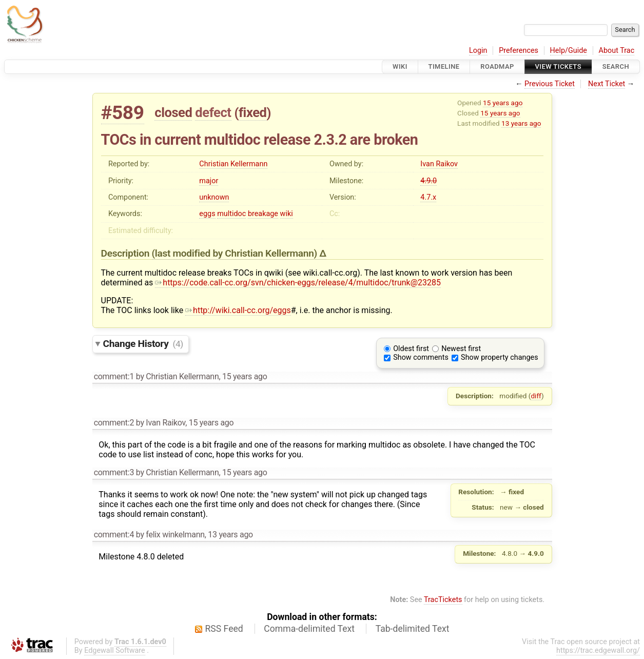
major (209, 181)
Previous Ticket (550, 84)
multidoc (231, 214)
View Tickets (558, 66)
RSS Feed (224, 629)
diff (536, 396)
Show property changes (499, 357)
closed (173, 112)
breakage (263, 214)
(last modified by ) (236, 253)
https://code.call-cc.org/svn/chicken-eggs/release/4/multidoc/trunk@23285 (298, 283)
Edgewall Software (115, 651)
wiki (287, 214)
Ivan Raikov (439, 164)
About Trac (617, 51)
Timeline (444, 66)
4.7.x (428, 197)
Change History (143, 344)
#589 (123, 113)
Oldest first (411, 349)
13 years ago (521, 123)
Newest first (461, 349)
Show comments (421, 357)
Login (478, 51)
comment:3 (114, 472)
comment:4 (114, 535)
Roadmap (497, 66)
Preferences (519, 51)
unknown (214, 197)
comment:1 (114, 376)
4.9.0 (428, 181)
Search (616, 66)
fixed (253, 112)
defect (213, 112)
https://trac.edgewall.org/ (598, 651)
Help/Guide (569, 51)
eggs (207, 214)
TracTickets (443, 600)
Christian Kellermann (233, 164)
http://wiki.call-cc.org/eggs (238, 310)
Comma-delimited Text (309, 629)
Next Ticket (607, 84)
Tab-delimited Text (413, 629)
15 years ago (503, 103)
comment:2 (114, 423)
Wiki (400, 66)
